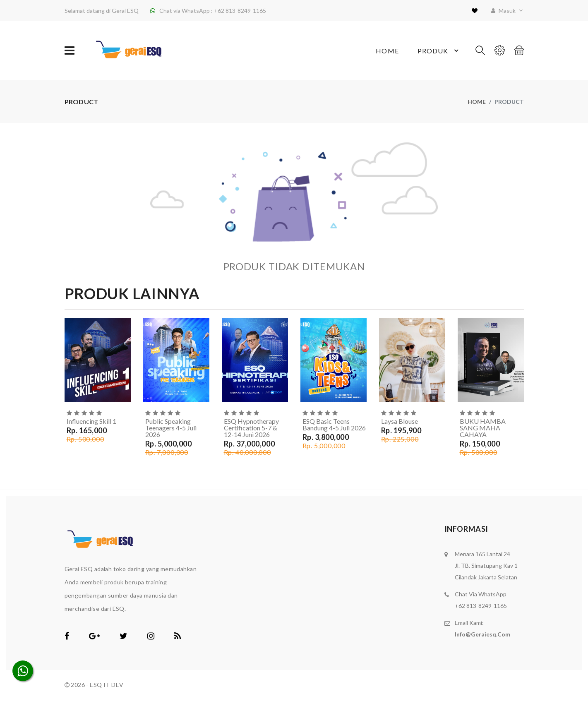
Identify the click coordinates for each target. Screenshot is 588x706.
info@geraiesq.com (482, 634)
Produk (439, 50)
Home (387, 51)
